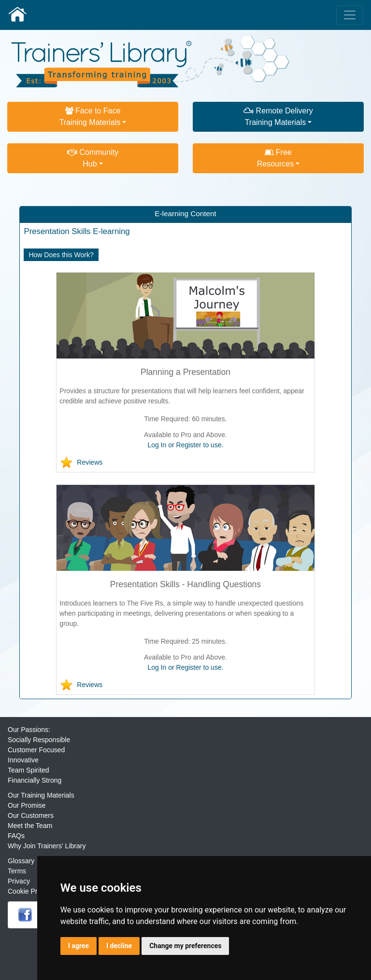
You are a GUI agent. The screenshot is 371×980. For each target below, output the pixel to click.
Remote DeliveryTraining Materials (278, 117)
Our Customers (31, 815)
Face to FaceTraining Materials (90, 117)
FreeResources (275, 158)
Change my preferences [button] (185, 946)
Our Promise (27, 805)
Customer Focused (36, 750)
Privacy (19, 881)
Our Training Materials (41, 795)
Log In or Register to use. (185, 445)
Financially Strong (35, 780)
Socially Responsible (39, 740)
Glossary (21, 861)
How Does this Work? (61, 255)
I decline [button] (119, 946)
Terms (17, 871)
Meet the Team (30, 826)
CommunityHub (93, 158)
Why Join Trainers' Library (47, 846)
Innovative (23, 760)
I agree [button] (78, 946)
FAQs (16, 836)
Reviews (90, 462)
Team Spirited (29, 770)
